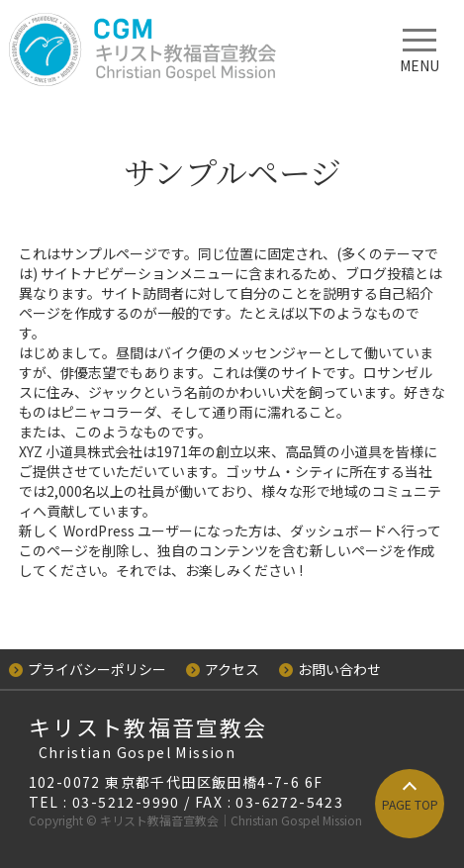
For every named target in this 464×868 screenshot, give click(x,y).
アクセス (223, 669)
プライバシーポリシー (88, 669)
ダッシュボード (338, 530)
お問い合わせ (330, 669)
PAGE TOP (410, 804)
